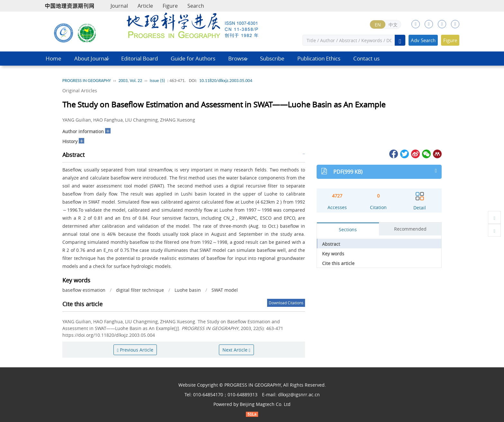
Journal (119, 6)
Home (54, 58)
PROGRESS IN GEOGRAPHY (87, 81)
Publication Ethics (319, 58)
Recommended (410, 229)
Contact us (366, 58)
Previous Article (135, 350)
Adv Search (423, 40)
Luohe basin (188, 290)
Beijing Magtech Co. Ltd (265, 404)
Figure (170, 6)
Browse (238, 58)
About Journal (91, 58)
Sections (348, 229)
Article (145, 6)
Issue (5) (157, 81)
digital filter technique (140, 290)
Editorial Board (139, 58)
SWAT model (225, 290)
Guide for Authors (193, 58)
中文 (393, 25)
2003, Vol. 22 (130, 81)
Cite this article (338, 263)
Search (196, 6)
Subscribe (272, 58)
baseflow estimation (84, 290)
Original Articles (80, 91)
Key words (333, 254)
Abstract (331, 244)
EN (378, 25)
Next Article (236, 350)
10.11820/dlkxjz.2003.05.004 (226, 81)
